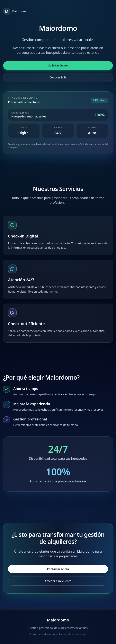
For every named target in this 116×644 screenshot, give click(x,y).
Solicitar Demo (58, 65)
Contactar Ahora (58, 569)
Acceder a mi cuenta (58, 581)
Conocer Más (58, 77)
